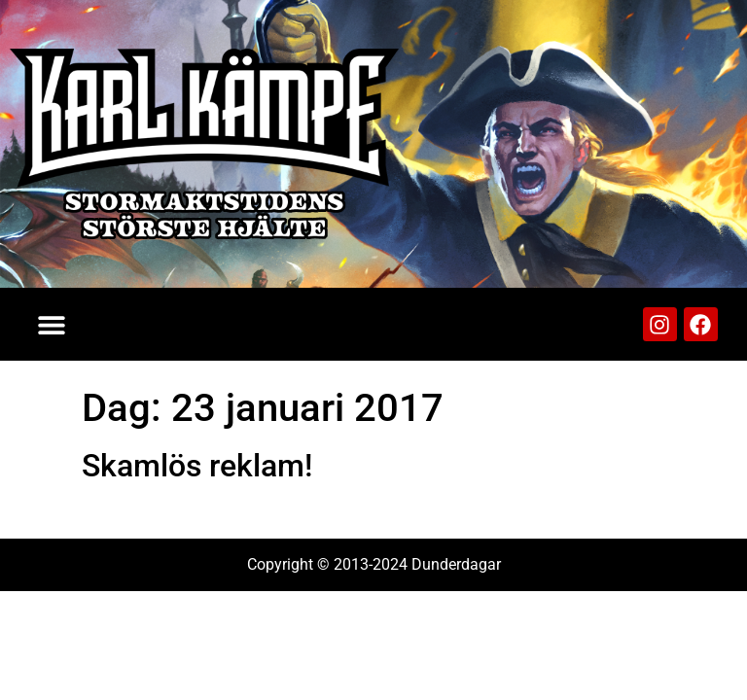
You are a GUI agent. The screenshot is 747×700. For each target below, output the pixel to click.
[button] (51, 324)
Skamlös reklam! (197, 466)
